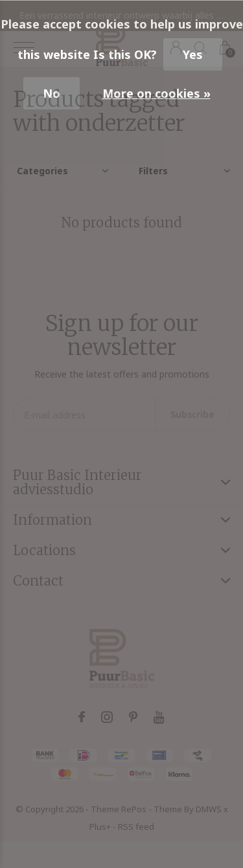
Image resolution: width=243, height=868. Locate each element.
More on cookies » (156, 93)
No (52, 93)
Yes (193, 54)
